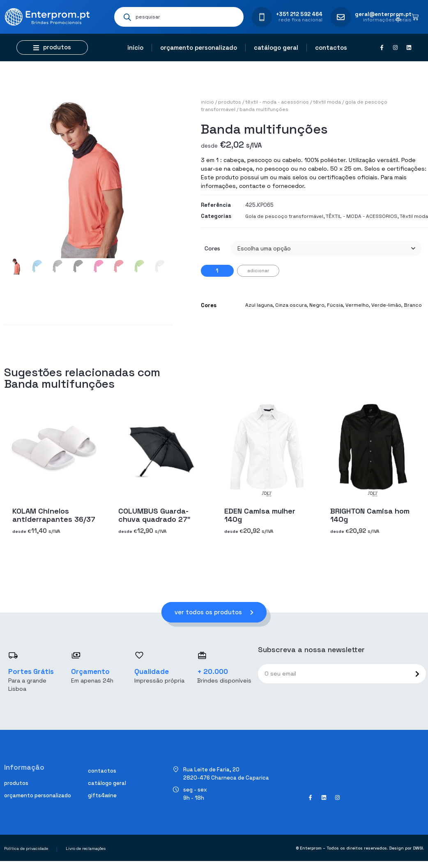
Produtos (230, 102)
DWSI (418, 848)
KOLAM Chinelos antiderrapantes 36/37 (54, 515)
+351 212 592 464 (299, 14)
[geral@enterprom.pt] (341, 17)
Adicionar (258, 271)
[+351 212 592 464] (262, 17)
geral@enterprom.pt (383, 14)
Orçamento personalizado (199, 47)
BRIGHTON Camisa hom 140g (370, 515)
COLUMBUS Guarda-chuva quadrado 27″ (154, 515)
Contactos (331, 47)
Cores (212, 248)
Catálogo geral (276, 47)
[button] (52, 47)
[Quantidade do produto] (217, 271)
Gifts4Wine (102, 795)
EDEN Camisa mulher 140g (260, 515)
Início (135, 47)
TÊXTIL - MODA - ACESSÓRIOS (277, 102)
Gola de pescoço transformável (284, 216)
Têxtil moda (327, 102)
